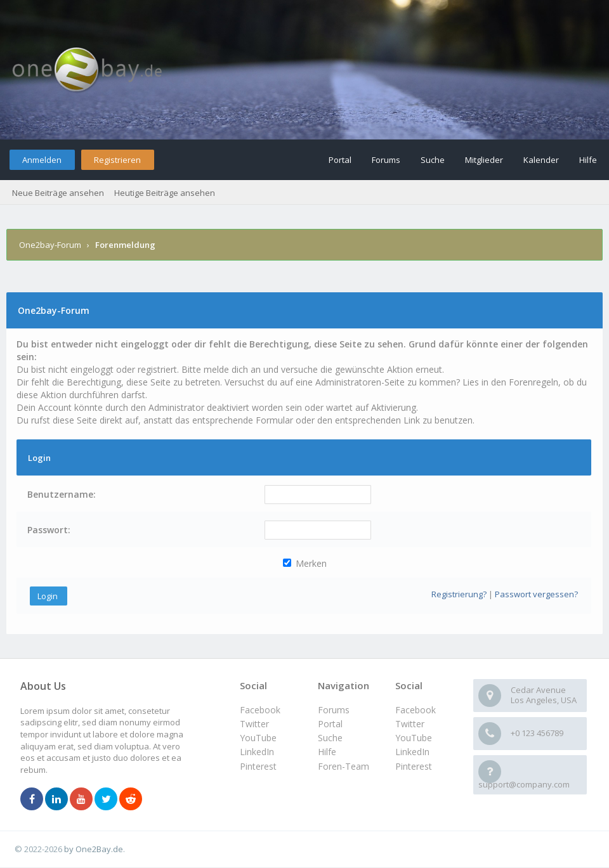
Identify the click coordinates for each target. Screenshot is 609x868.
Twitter (410, 724)
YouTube (414, 738)
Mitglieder (484, 160)
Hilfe (588, 160)
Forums (386, 160)
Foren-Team (344, 766)
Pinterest (414, 766)
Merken (305, 563)
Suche (433, 160)
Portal (340, 160)
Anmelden (42, 160)
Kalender (541, 160)
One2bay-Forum (50, 245)
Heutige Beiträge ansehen (165, 193)
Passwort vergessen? (536, 594)
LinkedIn (412, 752)
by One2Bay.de (94, 849)
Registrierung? (459, 594)
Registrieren (117, 160)
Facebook (416, 710)
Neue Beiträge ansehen (58, 193)
